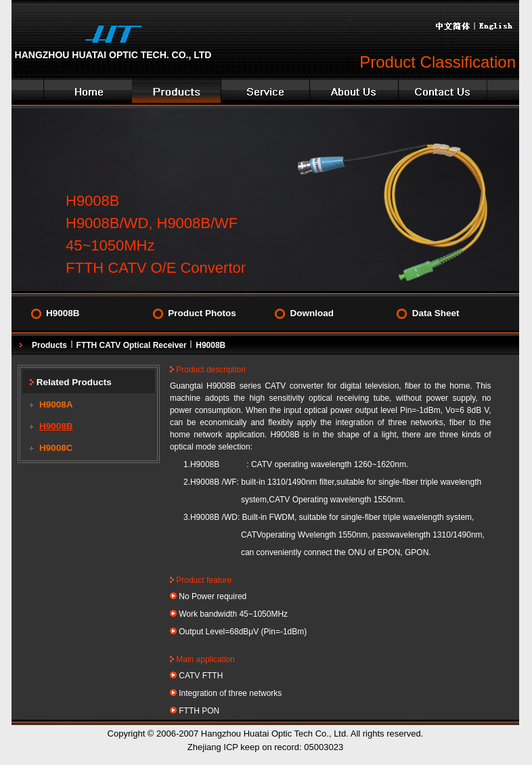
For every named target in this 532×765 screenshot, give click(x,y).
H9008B (63, 313)
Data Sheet (436, 313)
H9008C (56, 448)
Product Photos (202, 313)
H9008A (56, 405)
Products (49, 345)
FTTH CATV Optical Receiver (132, 345)
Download (312, 313)
